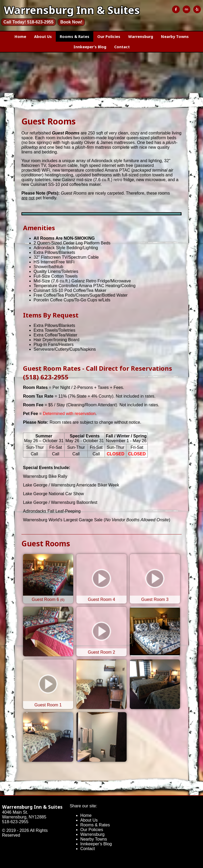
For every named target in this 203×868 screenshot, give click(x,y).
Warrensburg (141, 37)
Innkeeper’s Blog (90, 47)
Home (20, 37)
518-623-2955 (15, 822)
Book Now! (71, 22)
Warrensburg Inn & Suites (32, 807)
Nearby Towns (175, 37)
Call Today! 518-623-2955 (28, 22)
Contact (122, 47)
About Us (43, 37)
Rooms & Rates (75, 37)
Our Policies (109, 37)
